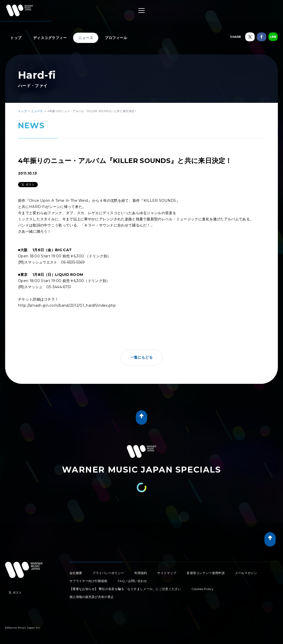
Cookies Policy (202, 589)
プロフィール (116, 38)
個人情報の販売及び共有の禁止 (92, 597)
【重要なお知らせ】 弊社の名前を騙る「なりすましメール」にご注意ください (125, 589)
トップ (16, 38)
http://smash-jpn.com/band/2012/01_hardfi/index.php (69, 305)
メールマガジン (246, 573)
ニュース (86, 38)
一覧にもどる (141, 357)
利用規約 (141, 573)
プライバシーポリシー (108, 573)
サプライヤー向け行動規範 (89, 581)
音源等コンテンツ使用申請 (206, 573)
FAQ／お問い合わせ (132, 581)
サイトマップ (167, 573)
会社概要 (76, 573)
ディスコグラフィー (50, 38)
